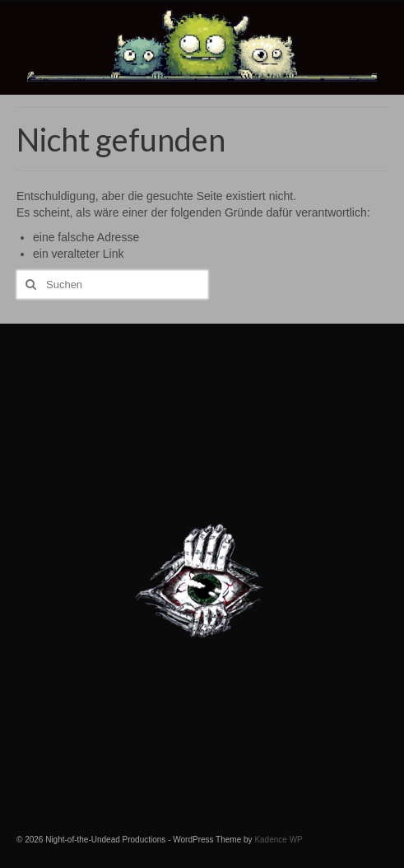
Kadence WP (278, 840)
